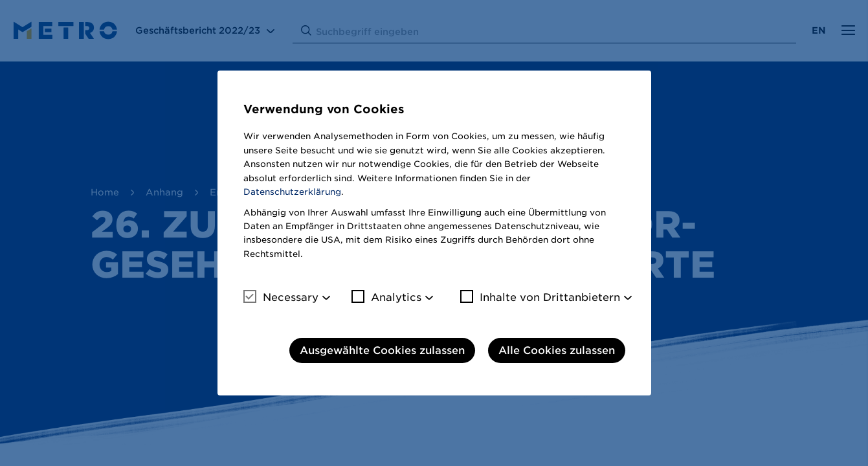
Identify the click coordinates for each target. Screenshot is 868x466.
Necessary (281, 297)
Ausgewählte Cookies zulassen (382, 350)
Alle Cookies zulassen (557, 350)
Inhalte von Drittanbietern (540, 297)
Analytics (386, 297)
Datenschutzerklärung (292, 192)
